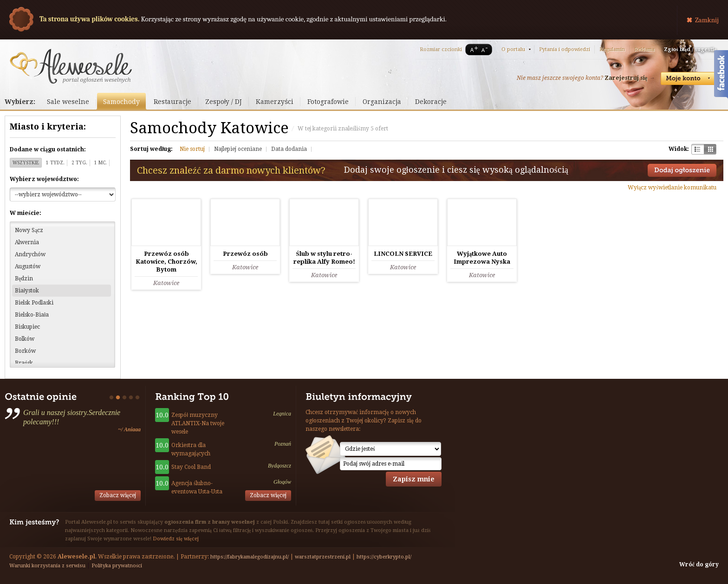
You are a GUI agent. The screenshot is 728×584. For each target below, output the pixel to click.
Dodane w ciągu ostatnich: (48, 149)
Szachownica (698, 149)
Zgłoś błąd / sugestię (690, 49)
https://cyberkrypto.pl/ (384, 557)
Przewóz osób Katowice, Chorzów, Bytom (166, 262)
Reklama (644, 49)
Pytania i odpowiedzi (565, 49)
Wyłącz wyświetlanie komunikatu (672, 188)
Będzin (24, 279)
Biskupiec (27, 327)
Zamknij (707, 20)
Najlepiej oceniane (238, 149)
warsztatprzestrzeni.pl (323, 557)
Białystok (27, 291)
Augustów (28, 266)
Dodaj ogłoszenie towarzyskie (682, 170)
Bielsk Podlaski (34, 303)
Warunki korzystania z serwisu (47, 566)
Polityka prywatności (117, 566)
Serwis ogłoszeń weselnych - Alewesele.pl (71, 66)
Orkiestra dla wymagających (191, 449)
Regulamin (612, 49)
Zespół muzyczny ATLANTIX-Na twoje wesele (198, 423)
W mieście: (26, 213)
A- (486, 49)
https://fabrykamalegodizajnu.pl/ (250, 557)
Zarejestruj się (626, 78)
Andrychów (30, 254)
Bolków (25, 339)
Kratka (710, 149)
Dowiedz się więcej (176, 539)
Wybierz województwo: (44, 179)
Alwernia (27, 242)
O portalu (513, 49)
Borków (25, 351)
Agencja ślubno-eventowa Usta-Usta (197, 487)
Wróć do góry (699, 565)
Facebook (721, 76)
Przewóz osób (245, 254)
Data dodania (289, 149)
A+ (472, 49)
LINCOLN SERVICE (403, 254)
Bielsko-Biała (32, 315)
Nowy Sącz (29, 230)
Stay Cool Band (191, 467)
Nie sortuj (192, 149)
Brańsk (24, 363)
